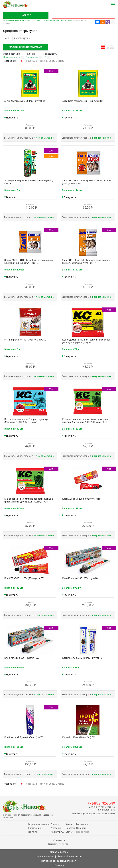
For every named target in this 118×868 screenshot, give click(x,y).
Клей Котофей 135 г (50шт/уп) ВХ (80, 578)
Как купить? (57, 832)
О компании (34, 828)
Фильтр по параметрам (26, 47)
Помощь (59, 865)
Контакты (33, 832)
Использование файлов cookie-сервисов (59, 856)
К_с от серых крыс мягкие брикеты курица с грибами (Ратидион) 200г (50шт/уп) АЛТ (29, 500)
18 (45, 57)
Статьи (69, 832)
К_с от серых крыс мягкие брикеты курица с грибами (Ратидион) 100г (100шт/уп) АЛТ (87, 421)
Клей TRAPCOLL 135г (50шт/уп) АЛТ (24, 578)
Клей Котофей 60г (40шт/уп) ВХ (22, 658)
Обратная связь (59, 852)
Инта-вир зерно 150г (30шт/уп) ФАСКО (25, 340)
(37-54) (36, 61)
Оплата (55, 824)
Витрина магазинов (12, 20)
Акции (69, 824)
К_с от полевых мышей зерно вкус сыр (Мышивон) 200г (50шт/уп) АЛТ (26, 421)
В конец (60, 61)
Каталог (26, 15)
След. (52, 61)
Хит (7, 38)
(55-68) (44, 61)
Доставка (56, 828)
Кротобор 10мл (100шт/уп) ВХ (78, 737)
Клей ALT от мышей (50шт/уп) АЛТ (81, 499)
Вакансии (82, 828)
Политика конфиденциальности (59, 861)
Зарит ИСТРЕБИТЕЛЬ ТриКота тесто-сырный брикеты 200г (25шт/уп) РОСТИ (87, 261)
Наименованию (12, 57)
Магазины (82, 824)
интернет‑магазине (44, 138)
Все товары (32, 57)
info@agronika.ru (106, 810)
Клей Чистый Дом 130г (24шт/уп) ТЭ (82, 658)
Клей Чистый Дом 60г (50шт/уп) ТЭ (24, 737)
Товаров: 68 (10, 61)
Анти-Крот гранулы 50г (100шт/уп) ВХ (83, 101)
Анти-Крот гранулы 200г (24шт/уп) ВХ (25, 101)
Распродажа (22, 38)
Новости (70, 828)
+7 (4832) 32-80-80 (101, 803)
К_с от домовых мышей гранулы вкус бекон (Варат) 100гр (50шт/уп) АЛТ (86, 341)
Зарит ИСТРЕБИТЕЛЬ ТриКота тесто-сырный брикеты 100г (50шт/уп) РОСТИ (29, 261)
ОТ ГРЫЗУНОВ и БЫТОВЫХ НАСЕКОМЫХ (53, 20)
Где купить (11, 118)
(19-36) (27, 61)
